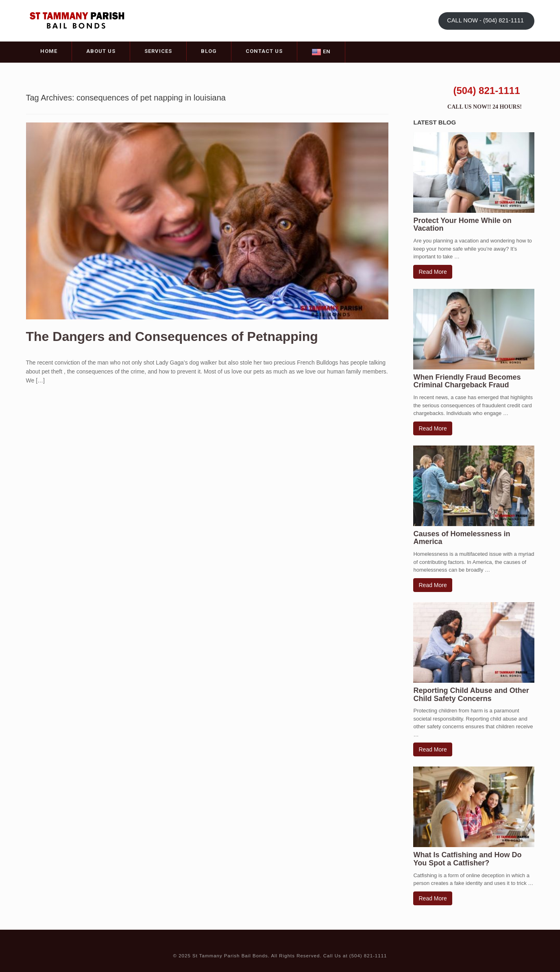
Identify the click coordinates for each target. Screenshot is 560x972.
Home (49, 51)
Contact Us (264, 51)
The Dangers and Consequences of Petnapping (172, 336)
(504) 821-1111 (486, 91)
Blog (209, 51)
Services (158, 51)
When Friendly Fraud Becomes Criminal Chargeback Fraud (467, 381)
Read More (433, 272)
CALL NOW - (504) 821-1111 (486, 20)
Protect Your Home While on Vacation (462, 225)
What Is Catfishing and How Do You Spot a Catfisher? (467, 859)
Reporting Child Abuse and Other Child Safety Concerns (471, 695)
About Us (101, 51)
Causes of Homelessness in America (462, 538)
